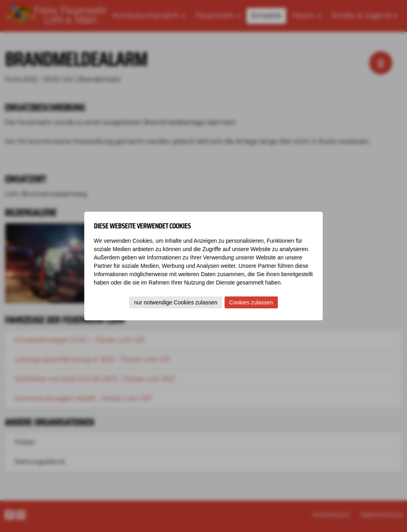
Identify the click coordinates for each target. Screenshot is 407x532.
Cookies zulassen (251, 302)
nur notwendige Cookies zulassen (175, 302)
